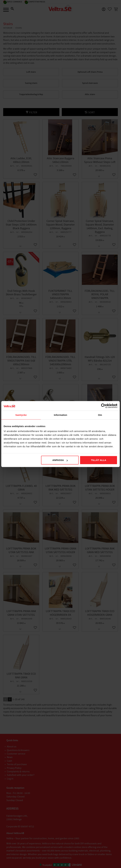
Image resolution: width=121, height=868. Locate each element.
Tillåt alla (99, 460)
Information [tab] (60, 415)
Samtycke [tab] (21, 415)
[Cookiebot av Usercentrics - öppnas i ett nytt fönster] (103, 406)
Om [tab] (100, 415)
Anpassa (60, 460)
